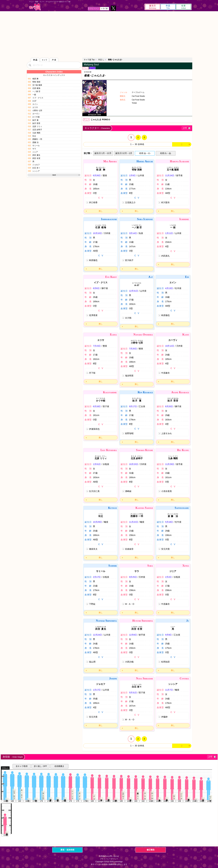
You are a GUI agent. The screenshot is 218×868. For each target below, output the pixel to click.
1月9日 (132, 175)
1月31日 (97, 464)
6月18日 (97, 406)
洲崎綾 (128, 491)
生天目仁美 (94, 491)
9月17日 (133, 406)
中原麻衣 (165, 373)
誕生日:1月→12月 (103, 153)
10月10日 (97, 233)
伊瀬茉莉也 (94, 429)
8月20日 (169, 406)
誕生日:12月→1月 (124, 153)
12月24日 (97, 635)
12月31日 (133, 291)
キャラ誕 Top (89, 60)
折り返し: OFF (40, 766)
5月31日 (133, 693)
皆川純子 (129, 260)
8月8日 (96, 288)
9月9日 (168, 635)
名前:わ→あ (166, 153)
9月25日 (133, 577)
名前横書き (59, 766)
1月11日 (169, 233)
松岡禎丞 (165, 662)
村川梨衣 (165, 202)
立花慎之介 (130, 202)
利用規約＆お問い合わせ (109, 856)
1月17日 (97, 690)
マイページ (94, 9)
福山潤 (92, 662)
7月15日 (97, 346)
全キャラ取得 (22, 766)
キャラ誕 (35, 7)
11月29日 (170, 464)
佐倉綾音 (129, 549)
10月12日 (170, 346)
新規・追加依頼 (67, 850)
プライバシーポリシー (109, 859)
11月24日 (170, 175)
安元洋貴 (165, 549)
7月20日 (133, 349)
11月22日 (133, 522)
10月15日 (133, 464)
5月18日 (169, 522)
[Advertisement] (109, 34)
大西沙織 (129, 662)
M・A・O (130, 604)
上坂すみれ (167, 433)
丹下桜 (92, 373)
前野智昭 (129, 433)
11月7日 (169, 690)
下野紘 (92, 604)
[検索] (30, 65)
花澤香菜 (93, 315)
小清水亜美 (167, 491)
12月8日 (133, 635)
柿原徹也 (93, 260)
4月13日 (169, 288)
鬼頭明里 (129, 376)
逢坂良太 (93, 549)
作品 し (101, 60)
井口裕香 (93, 202)
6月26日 (97, 175)
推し (101, 211)
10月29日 (97, 522)
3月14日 (133, 233)
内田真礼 (165, 256)
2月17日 (97, 577)
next (54, 175)
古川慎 (128, 318)
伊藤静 (164, 717)
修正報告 (151, 850)
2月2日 (168, 577)
